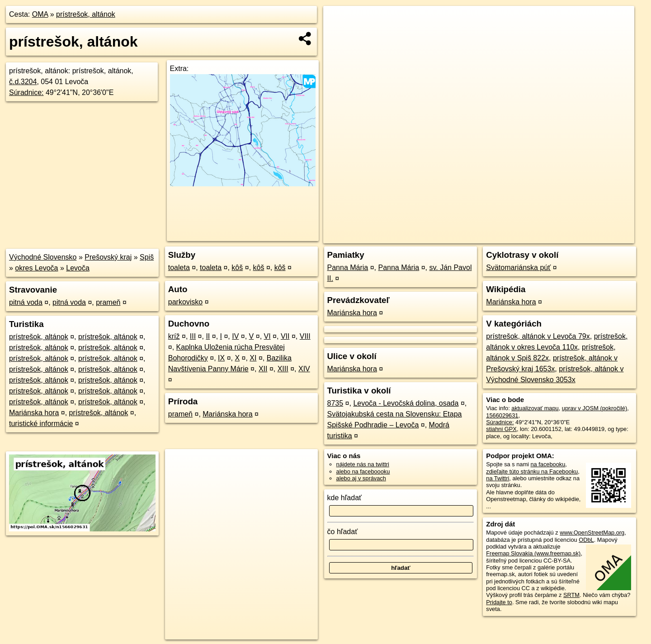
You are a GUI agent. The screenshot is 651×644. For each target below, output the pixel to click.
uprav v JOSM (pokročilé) (594, 408)
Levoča (78, 268)
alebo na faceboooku (363, 471)
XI (253, 358)
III (193, 336)
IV (235, 336)
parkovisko (185, 302)
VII (285, 336)
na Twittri (498, 478)
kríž (174, 336)
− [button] (339, 35)
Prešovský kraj (108, 257)
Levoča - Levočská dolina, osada (406, 403)
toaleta (179, 268)
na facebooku (548, 464)
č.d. (23, 82)
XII (263, 369)
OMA (40, 14)
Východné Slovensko (43, 257)
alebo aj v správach (361, 478)
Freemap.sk (525, 237)
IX (221, 358)
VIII (305, 336)
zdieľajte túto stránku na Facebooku (532, 471)
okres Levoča (36, 268)
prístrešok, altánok (86, 14)
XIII (283, 369)
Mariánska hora (34, 413)
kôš (237, 268)
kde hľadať (345, 498)
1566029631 (502, 415)
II (208, 336)
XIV (304, 369)
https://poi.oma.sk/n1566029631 (594, 237)
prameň (108, 302)
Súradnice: (26, 92)
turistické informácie (41, 424)
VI (267, 336)
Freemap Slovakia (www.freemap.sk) (533, 553)
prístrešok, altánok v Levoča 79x (538, 336)
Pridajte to (499, 602)
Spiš (147, 257)
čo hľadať (343, 532)
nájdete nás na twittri (363, 464)
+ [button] (339, 21)
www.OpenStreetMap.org (592, 533)
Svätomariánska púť (518, 268)
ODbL (586, 540)
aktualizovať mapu (535, 408)
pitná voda (26, 302)
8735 (335, 403)
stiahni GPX (501, 429)
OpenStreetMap (478, 237)
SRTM (571, 595)
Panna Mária (348, 268)
